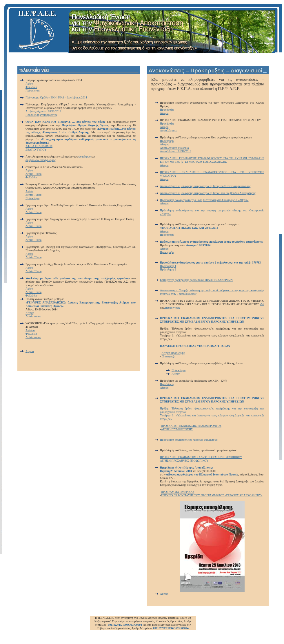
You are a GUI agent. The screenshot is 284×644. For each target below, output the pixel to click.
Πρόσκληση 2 (168, 269)
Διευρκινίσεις (172, 308)
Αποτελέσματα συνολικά (174, 148)
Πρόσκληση (32, 90)
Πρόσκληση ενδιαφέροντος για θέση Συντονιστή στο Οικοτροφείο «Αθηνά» (204, 200)
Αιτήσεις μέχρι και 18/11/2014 (43, 111)
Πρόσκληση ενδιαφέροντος (41, 115)
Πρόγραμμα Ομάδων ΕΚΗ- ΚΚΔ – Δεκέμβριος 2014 (56, 97)
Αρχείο (30, 351)
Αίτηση (30, 313)
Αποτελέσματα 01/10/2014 (176, 151)
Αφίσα (29, 84)
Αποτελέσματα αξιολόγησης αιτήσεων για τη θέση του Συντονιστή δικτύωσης (205, 186)
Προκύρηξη (169, 356)
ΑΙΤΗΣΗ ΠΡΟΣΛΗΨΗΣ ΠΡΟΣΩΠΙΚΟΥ (184, 461)
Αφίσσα (30, 330)
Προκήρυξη (167, 110)
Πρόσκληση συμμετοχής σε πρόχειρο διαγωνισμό (189, 440)
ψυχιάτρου (84, 157)
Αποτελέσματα (169, 130)
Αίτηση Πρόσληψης (173, 353)
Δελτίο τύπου (33, 316)
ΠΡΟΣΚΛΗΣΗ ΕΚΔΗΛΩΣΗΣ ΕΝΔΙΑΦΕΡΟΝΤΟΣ (191, 426)
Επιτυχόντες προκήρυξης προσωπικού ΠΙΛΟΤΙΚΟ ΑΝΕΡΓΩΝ (196, 280)
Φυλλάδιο (31, 87)
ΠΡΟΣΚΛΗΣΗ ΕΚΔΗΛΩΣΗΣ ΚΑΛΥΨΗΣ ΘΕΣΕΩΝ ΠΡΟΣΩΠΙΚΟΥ (201, 457)
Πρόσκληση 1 (168, 266)
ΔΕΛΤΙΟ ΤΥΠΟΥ (36, 150)
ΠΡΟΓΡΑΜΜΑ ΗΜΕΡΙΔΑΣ (177, 492)
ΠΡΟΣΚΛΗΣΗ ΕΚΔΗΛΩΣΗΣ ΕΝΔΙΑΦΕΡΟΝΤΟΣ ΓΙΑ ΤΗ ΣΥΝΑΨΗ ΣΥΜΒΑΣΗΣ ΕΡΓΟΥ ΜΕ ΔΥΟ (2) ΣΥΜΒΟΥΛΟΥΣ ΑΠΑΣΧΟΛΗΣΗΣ (212, 160)
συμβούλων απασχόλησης (41, 160)
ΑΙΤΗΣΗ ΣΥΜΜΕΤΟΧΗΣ (177, 429)
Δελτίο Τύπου (33, 174)
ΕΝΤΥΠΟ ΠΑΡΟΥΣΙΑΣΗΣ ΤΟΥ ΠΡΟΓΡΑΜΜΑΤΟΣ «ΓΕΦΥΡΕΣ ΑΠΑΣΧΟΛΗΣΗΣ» (212, 495)
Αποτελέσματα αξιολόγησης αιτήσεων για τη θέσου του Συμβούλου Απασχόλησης (208, 193)
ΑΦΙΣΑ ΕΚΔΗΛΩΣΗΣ (39, 146)
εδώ (262, 304)
